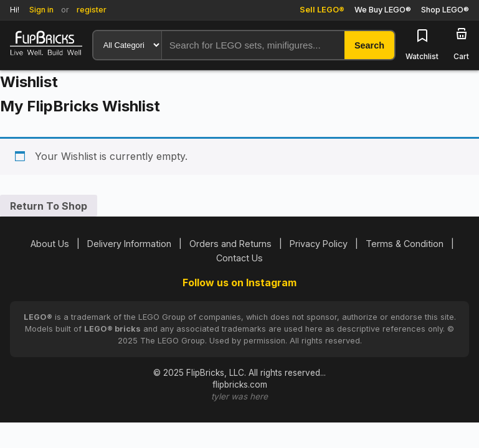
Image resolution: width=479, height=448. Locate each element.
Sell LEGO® (322, 10)
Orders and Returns (230, 244)
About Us (50, 244)
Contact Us (239, 258)
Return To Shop (49, 206)
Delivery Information (129, 244)
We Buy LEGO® (383, 10)
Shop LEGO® (445, 10)
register (92, 10)
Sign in (41, 10)
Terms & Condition (405, 244)
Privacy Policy (319, 244)
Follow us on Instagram (239, 282)
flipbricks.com (240, 385)
